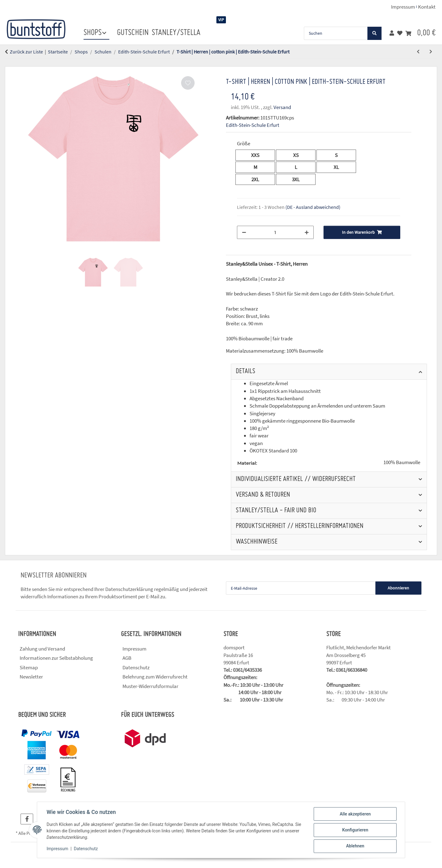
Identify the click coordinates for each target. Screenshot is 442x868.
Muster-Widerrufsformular (150, 686)
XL (339, 167)
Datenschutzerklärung (129, 589)
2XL (259, 179)
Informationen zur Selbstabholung (56, 658)
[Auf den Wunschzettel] (188, 83)
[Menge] (275, 232)
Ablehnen (355, 846)
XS (299, 155)
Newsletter (31, 677)
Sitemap (29, 667)
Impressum (58, 849)
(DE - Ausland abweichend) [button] (313, 207)
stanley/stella (176, 33)
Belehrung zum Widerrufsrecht (155, 677)
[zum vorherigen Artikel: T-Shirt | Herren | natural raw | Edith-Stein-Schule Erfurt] (418, 52)
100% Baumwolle (402, 462)
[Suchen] (336, 33)
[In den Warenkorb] (10, 63)
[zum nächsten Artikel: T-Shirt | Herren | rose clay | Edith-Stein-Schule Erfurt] (431, 52)
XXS (259, 155)
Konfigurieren (355, 830)
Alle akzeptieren (355, 814)
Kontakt (427, 7)
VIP (221, 20)
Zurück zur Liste (26, 52)
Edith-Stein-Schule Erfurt (253, 125)
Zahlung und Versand (42, 649)
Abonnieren (398, 588)
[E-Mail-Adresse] (301, 588)
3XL (299, 179)
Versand (282, 107)
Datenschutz (86, 849)
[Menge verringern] (244, 232)
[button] (392, 33)
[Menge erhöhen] (307, 232)
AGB (127, 658)
